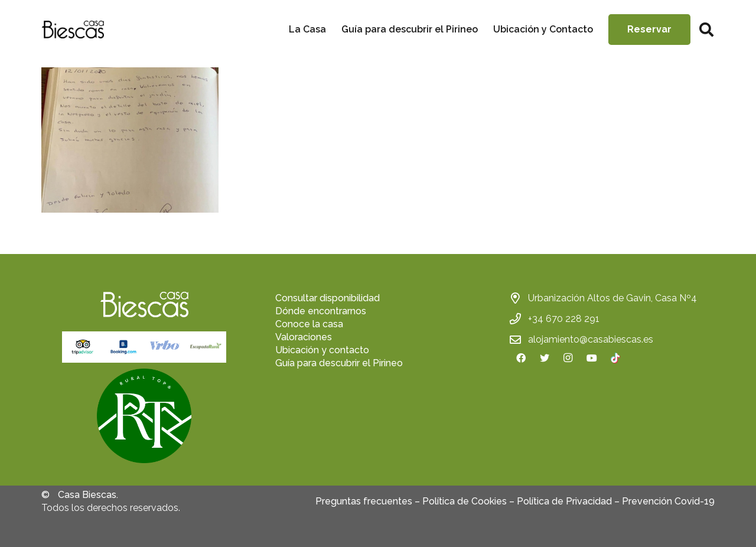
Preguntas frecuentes (364, 501)
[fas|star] (144, 418)
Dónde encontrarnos (321, 311)
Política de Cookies (465, 501)
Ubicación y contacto (322, 350)
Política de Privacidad (564, 501)
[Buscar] (706, 30)
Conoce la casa (309, 324)
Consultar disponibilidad (328, 298)
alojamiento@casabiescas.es (591, 339)
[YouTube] (592, 358)
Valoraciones (304, 337)
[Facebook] (521, 358)
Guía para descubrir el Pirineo (339, 363)
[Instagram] (568, 358)
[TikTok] (615, 358)
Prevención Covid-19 (668, 501)
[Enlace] (73, 30)
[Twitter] (545, 358)
